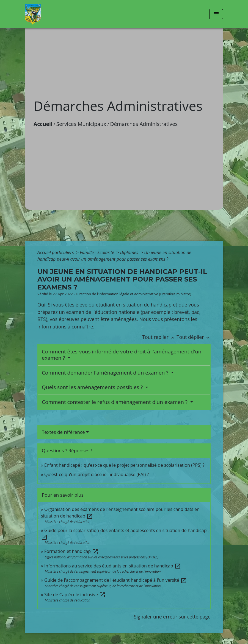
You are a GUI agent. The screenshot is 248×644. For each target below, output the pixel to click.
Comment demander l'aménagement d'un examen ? (106, 373)
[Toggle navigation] (216, 14)
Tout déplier (194, 337)
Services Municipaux (81, 124)
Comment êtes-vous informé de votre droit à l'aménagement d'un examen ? (122, 355)
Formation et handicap (71, 551)
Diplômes (130, 252)
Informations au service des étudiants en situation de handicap (113, 566)
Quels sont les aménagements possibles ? (93, 387)
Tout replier (159, 337)
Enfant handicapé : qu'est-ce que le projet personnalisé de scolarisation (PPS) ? (124, 465)
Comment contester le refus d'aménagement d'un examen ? (115, 402)
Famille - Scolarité (97, 252)
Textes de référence (63, 432)
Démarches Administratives (144, 124)
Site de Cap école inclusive (75, 595)
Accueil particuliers (56, 252)
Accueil (43, 124)
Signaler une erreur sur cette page (172, 617)
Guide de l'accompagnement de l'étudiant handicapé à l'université (116, 580)
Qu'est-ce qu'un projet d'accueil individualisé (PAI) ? (97, 474)
